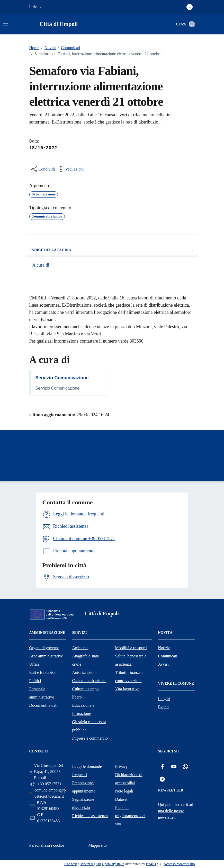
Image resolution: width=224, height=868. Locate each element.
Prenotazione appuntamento (84, 787)
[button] (36, 7)
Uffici (34, 664)
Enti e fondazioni (43, 672)
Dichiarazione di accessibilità (129, 779)
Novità (48, 48)
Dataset (121, 799)
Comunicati (68, 48)
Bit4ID (151, 864)
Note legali (124, 791)
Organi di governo (44, 648)
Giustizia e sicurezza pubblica (89, 726)
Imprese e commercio (90, 738)
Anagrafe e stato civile (86, 660)
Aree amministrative (46, 656)
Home (34, 48)
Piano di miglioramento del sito (130, 816)
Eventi (164, 707)
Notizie (164, 648)
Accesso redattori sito (179, 864)
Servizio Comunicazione (62, 378)
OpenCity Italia (113, 864)
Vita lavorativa (127, 689)
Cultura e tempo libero (86, 693)
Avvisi (163, 664)
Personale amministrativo (42, 693)
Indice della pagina (112, 250)
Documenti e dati (43, 705)
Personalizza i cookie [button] (47, 845)
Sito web (71, 864)
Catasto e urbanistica (89, 681)
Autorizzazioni (84, 672)
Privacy (122, 766)
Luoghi (164, 699)
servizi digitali (91, 864)
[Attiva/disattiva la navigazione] (6, 24)
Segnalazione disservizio (83, 803)
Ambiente (80, 648)
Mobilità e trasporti (131, 648)
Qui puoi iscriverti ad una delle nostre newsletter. (176, 811)
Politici (35, 681)
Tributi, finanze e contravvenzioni (129, 677)
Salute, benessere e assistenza (131, 660)
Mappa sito (97, 845)
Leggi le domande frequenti (87, 771)
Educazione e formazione (83, 709)
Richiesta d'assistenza (90, 816)
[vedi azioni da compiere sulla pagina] (70, 169)
